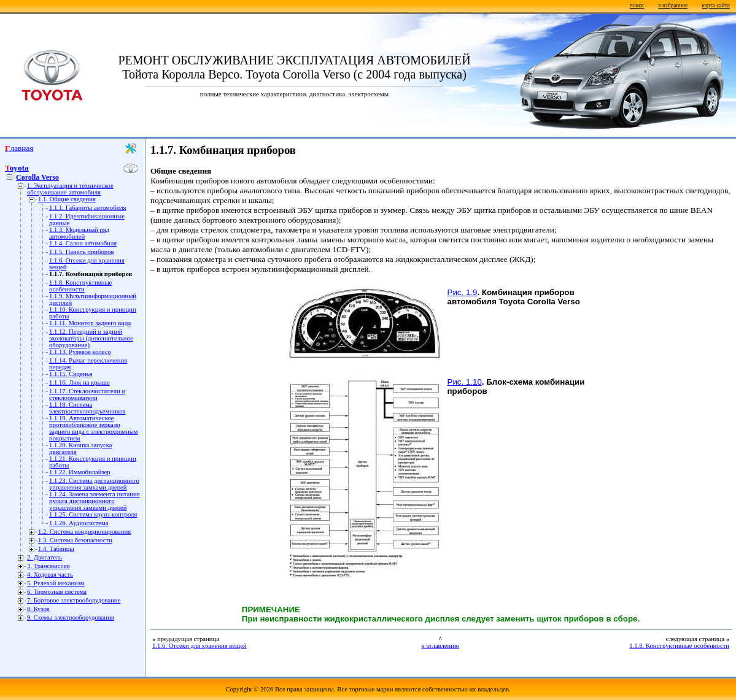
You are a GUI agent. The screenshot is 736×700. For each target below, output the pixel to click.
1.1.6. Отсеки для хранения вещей (199, 646)
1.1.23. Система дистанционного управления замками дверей (94, 484)
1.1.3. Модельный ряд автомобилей (79, 233)
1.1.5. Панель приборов (82, 252)
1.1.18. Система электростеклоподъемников (87, 408)
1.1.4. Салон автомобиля (83, 243)
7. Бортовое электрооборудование (74, 600)
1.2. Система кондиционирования (84, 532)
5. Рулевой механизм (56, 583)
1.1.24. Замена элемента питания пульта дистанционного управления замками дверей (95, 501)
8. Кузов (38, 609)
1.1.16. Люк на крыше (79, 383)
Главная (19, 148)
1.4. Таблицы (56, 549)
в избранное (673, 6)
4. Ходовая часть (50, 575)
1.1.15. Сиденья (71, 374)
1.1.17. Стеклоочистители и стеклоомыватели (87, 394)
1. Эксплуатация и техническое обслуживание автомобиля (70, 189)
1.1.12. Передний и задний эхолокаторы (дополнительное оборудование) (91, 338)
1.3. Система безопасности (75, 540)
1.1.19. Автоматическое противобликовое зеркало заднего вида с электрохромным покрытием (94, 428)
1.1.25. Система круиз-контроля (93, 514)
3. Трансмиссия (48, 566)
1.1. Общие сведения (67, 199)
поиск (637, 6)
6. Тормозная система (57, 592)
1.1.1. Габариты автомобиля (87, 208)
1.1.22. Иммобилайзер (80, 472)
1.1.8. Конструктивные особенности (80, 286)
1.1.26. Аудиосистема (79, 523)
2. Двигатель (45, 557)
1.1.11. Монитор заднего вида (90, 323)
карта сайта (716, 6)
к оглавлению (440, 646)
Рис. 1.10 (465, 382)
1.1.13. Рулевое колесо (80, 352)
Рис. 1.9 (463, 292)
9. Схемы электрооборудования (71, 617)
